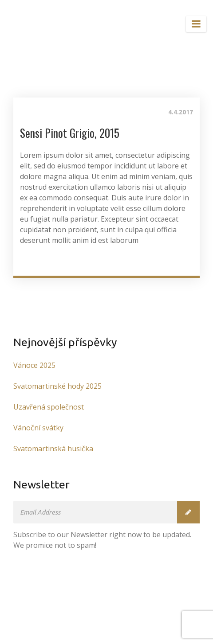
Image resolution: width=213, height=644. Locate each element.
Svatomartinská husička (53, 449)
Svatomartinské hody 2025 (57, 386)
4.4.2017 (181, 112)
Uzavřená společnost (49, 407)
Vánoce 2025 (34, 365)
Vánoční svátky (38, 428)
